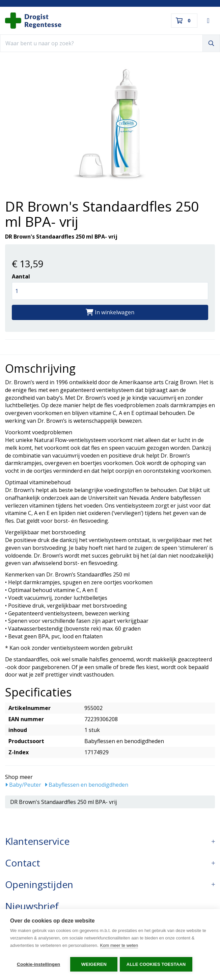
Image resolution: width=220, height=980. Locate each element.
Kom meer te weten (119, 946)
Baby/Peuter (23, 785)
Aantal (21, 276)
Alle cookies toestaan (157, 964)
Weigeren (94, 964)
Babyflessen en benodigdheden (86, 785)
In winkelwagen (110, 312)
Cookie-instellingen (38, 964)
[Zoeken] (211, 43)
